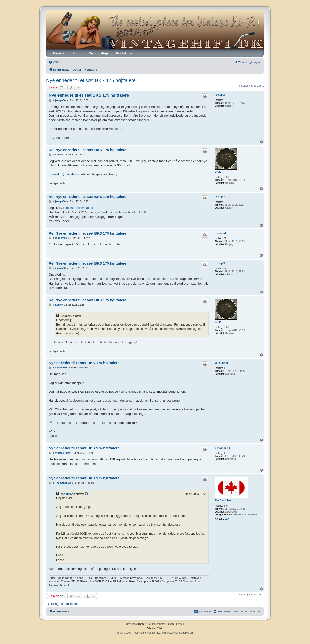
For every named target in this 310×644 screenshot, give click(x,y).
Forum (77, 53)
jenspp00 (220, 95)
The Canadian (223, 501)
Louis (218, 172)
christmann (221, 363)
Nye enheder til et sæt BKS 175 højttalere (91, 80)
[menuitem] (54, 62)
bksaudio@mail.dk (62, 174)
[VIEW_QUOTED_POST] (87, 494)
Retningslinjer (99, 53)
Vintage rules (222, 448)
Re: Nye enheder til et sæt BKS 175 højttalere (88, 150)
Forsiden (60, 53)
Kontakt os (124, 53)
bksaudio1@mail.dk (80, 208)
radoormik (221, 233)
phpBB (142, 624)
